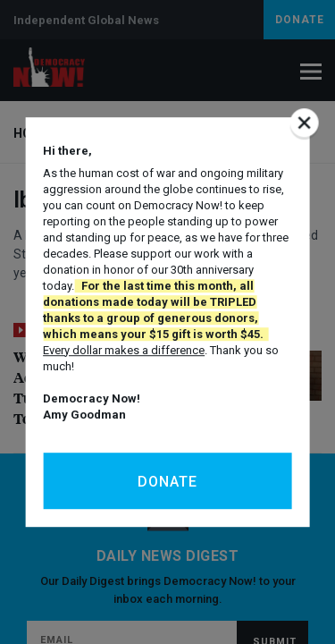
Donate (167, 482)
